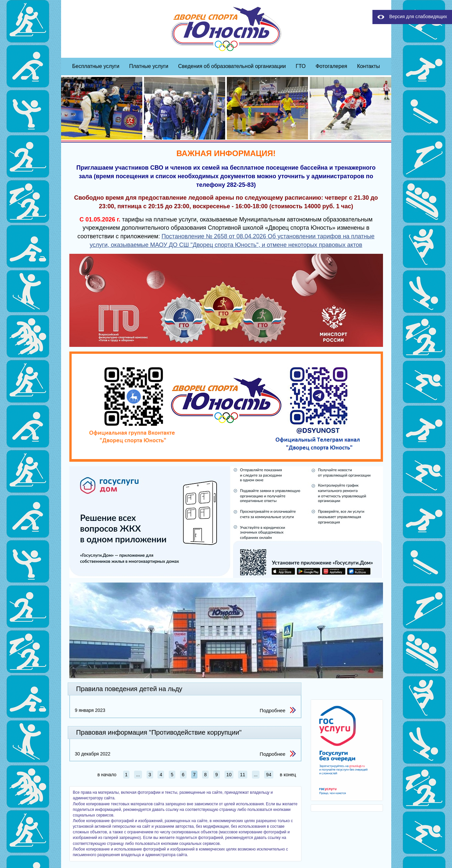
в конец (288, 775)
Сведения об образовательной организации (232, 66)
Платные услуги (149, 66)
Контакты (368, 66)
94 (269, 775)
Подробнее (273, 710)
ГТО (301, 66)
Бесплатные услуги (96, 66)
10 (229, 775)
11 (243, 775)
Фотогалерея (331, 66)
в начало (107, 775)
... (138, 775)
